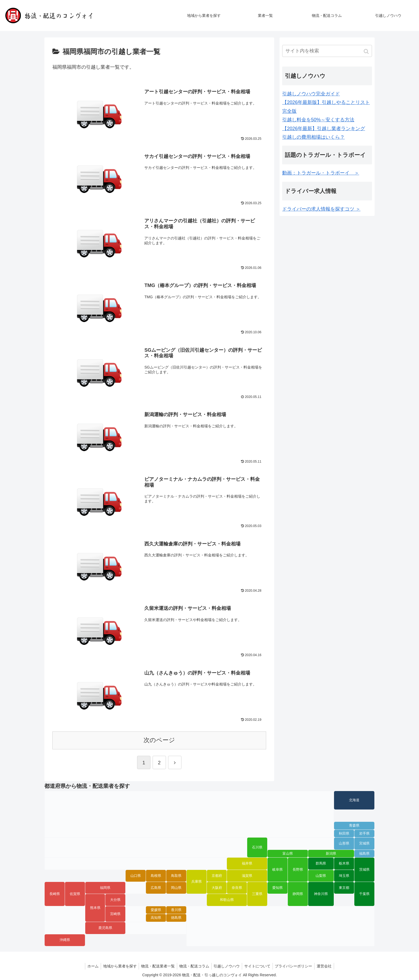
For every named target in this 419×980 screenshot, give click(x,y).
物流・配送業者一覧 (156, 966)
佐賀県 (75, 893)
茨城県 (364, 869)
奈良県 (237, 887)
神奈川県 (321, 893)
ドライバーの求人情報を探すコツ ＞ (321, 209)
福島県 (364, 853)
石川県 (257, 847)
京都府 (217, 875)
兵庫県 (197, 881)
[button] (367, 51)
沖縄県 (65, 939)
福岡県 (105, 887)
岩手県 (364, 833)
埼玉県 (344, 875)
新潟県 (331, 853)
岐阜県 (278, 869)
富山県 (288, 853)
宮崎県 (115, 913)
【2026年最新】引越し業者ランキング (324, 129)
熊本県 (95, 907)
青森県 (354, 825)
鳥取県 (176, 875)
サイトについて (259, 966)
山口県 (136, 875)
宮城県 (364, 843)
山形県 (344, 843)
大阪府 (217, 887)
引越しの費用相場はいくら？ (313, 137)
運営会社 (328, 966)
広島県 (156, 887)
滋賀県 (247, 875)
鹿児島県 (105, 927)
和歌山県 (227, 899)
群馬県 (321, 863)
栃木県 (344, 863)
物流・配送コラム (194, 966)
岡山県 (176, 887)
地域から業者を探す (117, 966)
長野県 (298, 869)
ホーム (89, 966)
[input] (327, 51)
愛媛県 (156, 909)
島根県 (156, 875)
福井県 (247, 863)
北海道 (354, 800)
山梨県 (321, 875)
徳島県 (176, 917)
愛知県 (278, 887)
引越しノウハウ (227, 966)
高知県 (156, 917)
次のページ (159, 740)
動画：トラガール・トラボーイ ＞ (321, 173)
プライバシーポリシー (297, 966)
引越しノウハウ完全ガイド (311, 94)
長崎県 (55, 893)
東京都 (344, 887)
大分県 (115, 899)
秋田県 (344, 833)
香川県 (176, 909)
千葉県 (364, 893)
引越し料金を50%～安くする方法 (318, 120)
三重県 (257, 893)
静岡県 (298, 893)
